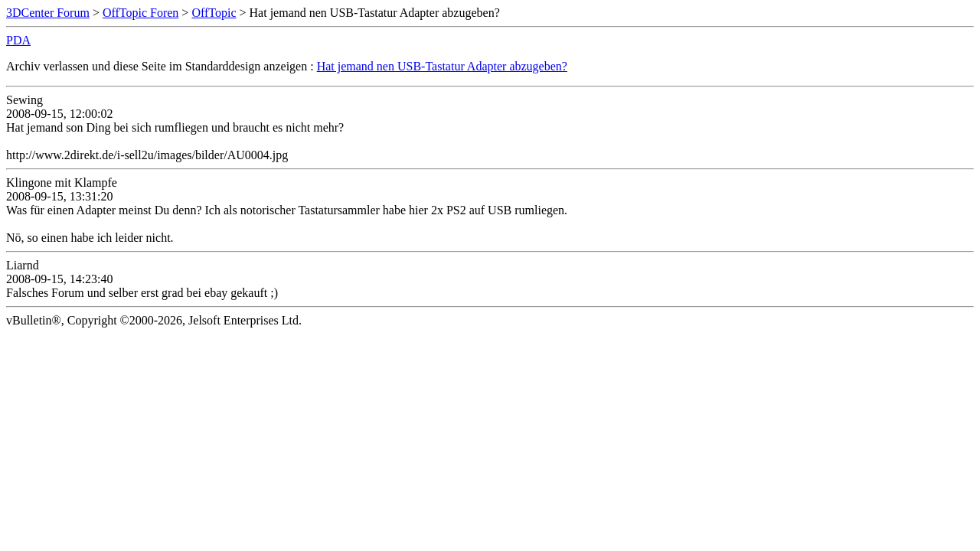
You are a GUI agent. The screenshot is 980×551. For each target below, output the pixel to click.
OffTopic (214, 13)
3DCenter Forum (48, 13)
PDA (18, 40)
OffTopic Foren (140, 13)
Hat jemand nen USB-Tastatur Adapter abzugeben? (442, 66)
